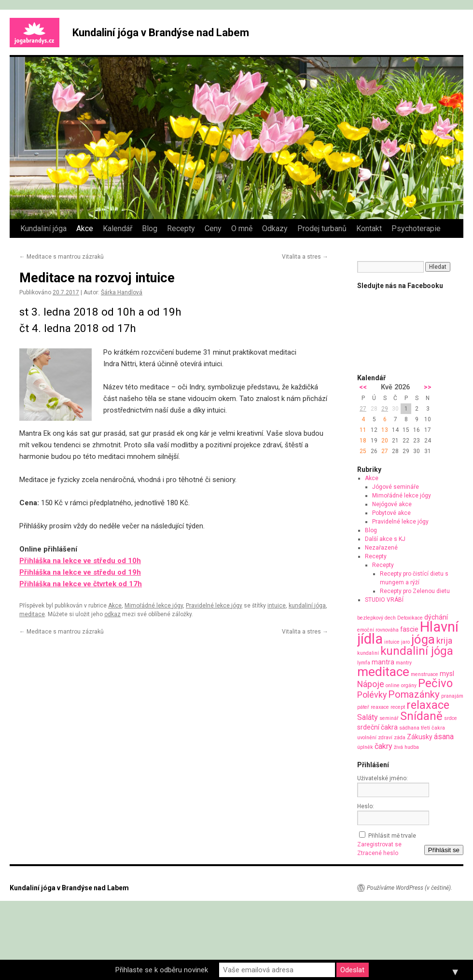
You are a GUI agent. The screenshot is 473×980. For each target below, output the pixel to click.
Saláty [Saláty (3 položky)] (368, 717)
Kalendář (118, 228)
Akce (85, 228)
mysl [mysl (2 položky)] (447, 674)
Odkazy (275, 228)
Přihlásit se (444, 850)
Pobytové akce (391, 513)
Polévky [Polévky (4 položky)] (372, 695)
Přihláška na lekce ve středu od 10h (80, 561)
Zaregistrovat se (379, 844)
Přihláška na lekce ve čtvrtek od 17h (81, 584)
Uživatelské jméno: (383, 778)
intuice (277, 606)
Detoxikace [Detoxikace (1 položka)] (410, 618)
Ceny (213, 228)
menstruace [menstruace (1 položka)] (424, 674)
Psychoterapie (416, 228)
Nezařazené (381, 548)
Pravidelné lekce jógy (214, 606)
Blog (150, 228)
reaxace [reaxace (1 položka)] (380, 707)
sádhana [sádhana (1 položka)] (409, 728)
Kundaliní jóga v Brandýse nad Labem (161, 33)
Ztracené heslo (378, 853)
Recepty (181, 228)
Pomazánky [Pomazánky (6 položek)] (414, 694)
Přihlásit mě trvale (392, 836)
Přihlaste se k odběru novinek (162, 970)
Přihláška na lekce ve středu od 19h (80, 572)
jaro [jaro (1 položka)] (405, 642)
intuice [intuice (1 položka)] (392, 642)
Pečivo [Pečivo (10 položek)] (435, 683)
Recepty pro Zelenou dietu (415, 591)
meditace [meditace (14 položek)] (383, 671)
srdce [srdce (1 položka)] (451, 718)
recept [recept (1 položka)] (398, 707)
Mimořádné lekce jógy (154, 606)
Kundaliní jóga (43, 228)
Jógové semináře (396, 487)
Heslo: (366, 806)
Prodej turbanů (322, 228)
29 (385, 409)
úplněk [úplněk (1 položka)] (365, 747)
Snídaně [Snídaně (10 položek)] (421, 716)
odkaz (112, 614)
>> (428, 387)
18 (363, 441)
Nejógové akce (392, 504)
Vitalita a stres (305, 257)
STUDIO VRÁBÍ (384, 600)
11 (363, 430)
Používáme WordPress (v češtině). (410, 888)
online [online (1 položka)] (393, 685)
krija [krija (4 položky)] (444, 641)
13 (385, 430)
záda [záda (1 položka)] (400, 738)
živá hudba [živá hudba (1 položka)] (406, 747)
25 (363, 451)
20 (385, 441)
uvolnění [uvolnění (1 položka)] (367, 738)
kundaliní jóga (307, 606)
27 (363, 409)
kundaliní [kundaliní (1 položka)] (368, 653)
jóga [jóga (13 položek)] (423, 639)
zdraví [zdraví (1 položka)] (385, 738)
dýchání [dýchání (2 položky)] (436, 617)
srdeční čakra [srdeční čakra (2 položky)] (377, 727)
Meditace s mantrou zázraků (62, 257)
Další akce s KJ (385, 539)
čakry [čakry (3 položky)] (383, 746)
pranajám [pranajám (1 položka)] (452, 696)
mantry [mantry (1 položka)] (404, 663)
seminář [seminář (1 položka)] (389, 718)
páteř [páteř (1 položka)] (363, 707)
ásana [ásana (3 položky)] (444, 737)
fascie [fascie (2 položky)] (409, 629)
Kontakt (369, 228)
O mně (242, 228)
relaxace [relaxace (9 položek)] (428, 705)
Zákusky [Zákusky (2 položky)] (420, 737)
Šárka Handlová (122, 292)
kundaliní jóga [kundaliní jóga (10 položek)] (417, 651)
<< (363, 387)
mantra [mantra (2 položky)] (383, 662)
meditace (32, 614)
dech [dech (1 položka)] (390, 618)
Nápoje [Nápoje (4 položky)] (371, 684)
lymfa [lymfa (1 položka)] (364, 663)
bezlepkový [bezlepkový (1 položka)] (370, 618)
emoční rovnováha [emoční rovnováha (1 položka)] (378, 630)
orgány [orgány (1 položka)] (409, 685)
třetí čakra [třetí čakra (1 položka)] (433, 728)
